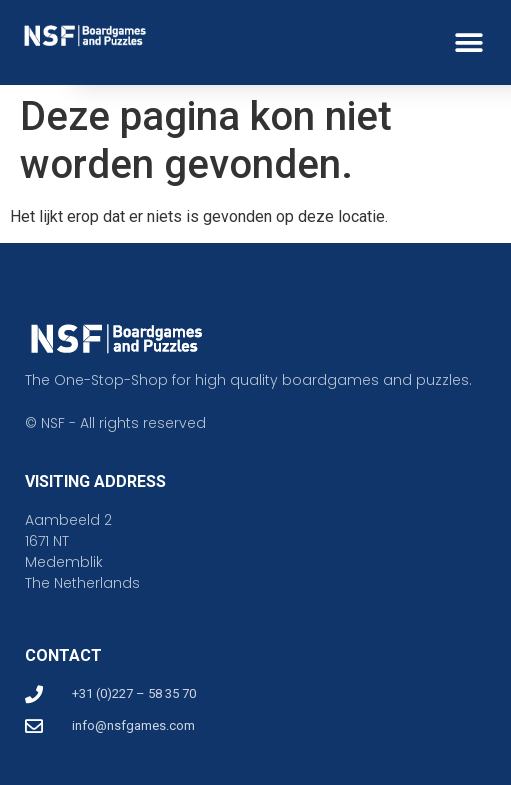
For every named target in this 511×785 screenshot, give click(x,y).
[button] (468, 42)
